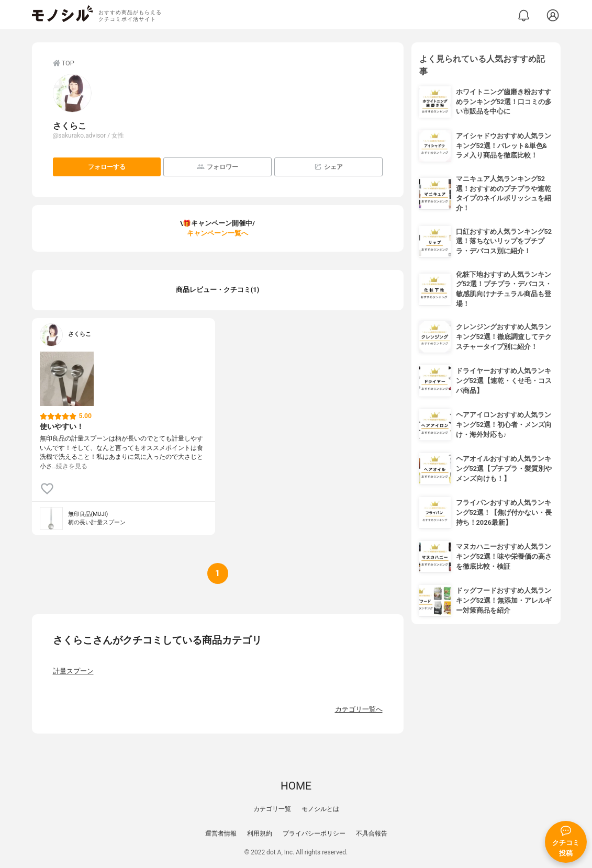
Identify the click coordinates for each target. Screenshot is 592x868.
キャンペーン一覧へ (217, 233)
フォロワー (217, 167)
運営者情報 (221, 833)
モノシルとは (320, 809)
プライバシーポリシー (314, 833)
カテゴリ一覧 (272, 809)
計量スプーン (73, 671)
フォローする (107, 167)
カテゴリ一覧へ (359, 709)
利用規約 (260, 833)
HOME (296, 786)
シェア (328, 167)
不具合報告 (372, 833)
